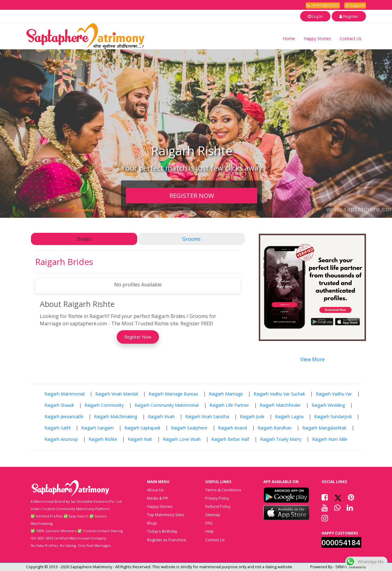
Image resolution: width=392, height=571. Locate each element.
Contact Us (351, 38)
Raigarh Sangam (97, 428)
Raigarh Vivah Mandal (117, 394)
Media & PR (157, 498)
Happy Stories (317, 38)
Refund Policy (218, 506)
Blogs (152, 523)
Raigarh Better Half (230, 439)
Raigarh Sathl (57, 428)
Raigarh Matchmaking (116, 416)
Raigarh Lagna (289, 416)
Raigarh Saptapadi (142, 428)
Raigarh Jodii (252, 416)
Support (355, 5)
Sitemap (213, 515)
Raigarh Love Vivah (182, 439)
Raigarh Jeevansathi (64, 416)
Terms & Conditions (223, 490)
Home (289, 38)
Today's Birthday (162, 531)
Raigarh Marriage (226, 394)
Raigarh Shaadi (59, 405)
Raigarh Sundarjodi (333, 416)
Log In (315, 16)
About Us (155, 490)
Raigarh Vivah (161, 416)
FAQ (209, 523)
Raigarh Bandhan (275, 428)
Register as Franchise (167, 540)
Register (349, 16)
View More (312, 359)
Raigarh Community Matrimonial (167, 405)
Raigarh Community (104, 405)
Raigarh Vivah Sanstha (207, 416)
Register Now (138, 337)
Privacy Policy (217, 498)
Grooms (191, 239)
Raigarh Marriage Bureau (173, 394)
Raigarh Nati (140, 439)
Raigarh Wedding (328, 405)
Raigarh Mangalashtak (324, 428)
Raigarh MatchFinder (280, 405)
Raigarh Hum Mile (330, 439)
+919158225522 (323, 5)
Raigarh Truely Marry (281, 439)
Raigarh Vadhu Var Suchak (279, 394)
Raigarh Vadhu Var (334, 394)
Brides (84, 239)
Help (209, 531)
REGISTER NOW (192, 195)
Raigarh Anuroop (61, 439)
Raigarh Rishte (103, 439)
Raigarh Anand (232, 428)
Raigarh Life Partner (229, 405)
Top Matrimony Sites (166, 515)
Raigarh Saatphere (189, 428)
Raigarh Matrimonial (64, 394)
